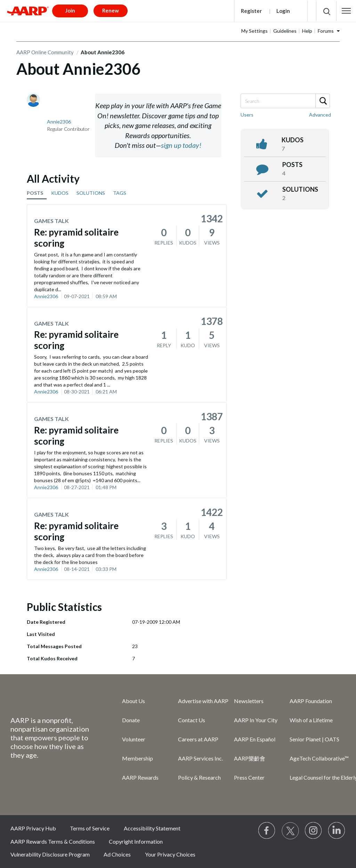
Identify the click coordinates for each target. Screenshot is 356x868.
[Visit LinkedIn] (337, 831)
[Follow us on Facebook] (267, 831)
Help (307, 31)
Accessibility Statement (152, 828)
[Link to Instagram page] (314, 831)
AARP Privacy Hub (33, 828)
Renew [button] (111, 10)
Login (283, 11)
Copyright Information (136, 841)
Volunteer (134, 739)
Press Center (249, 777)
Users (247, 115)
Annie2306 (46, 296)
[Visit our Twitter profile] (290, 831)
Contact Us (192, 720)
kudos (293, 140)
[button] (346, 11)
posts (292, 165)
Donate (131, 720)
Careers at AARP (198, 739)
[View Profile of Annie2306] (59, 122)
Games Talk (51, 221)
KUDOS (60, 193)
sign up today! (181, 145)
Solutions (300, 189)
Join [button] (70, 10)
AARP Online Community (45, 52)
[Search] (285, 101)
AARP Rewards (140, 777)
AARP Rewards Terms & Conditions (53, 841)
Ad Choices (117, 854)
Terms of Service (90, 828)
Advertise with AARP (203, 701)
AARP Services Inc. (200, 758)
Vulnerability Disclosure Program (50, 854)
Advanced (320, 115)
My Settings (254, 31)
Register (251, 11)
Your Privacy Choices (170, 854)
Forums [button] (326, 31)
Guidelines (285, 31)
